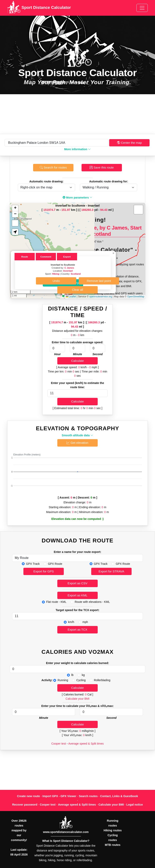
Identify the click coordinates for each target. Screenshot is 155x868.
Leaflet (71, 297)
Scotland (76, 274)
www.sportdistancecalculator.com (66, 832)
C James (69, 268)
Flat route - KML (56, 602)
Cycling (81, 680)
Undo (56, 281)
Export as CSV (77, 583)
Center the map (129, 143)
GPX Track (33, 564)
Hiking (56, 274)
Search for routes (53, 167)
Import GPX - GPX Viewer (59, 796)
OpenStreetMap (136, 297)
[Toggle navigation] (142, 8)
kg (83, 675)
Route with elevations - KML (92, 602)
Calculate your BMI (77, 699)
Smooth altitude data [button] (77, 435)
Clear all (77, 290)
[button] (63, 296)
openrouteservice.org (101, 297)
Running (63, 680)
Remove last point (99, 281)
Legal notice (135, 805)
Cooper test (59, 744)
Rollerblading (102, 680)
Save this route (102, 167)
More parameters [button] (78, 198)
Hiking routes (113, 830)
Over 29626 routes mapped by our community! (19, 830)
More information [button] (77, 149)
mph (85, 622)
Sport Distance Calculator (39, 8)
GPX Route (55, 564)
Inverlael (68, 271)
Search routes (88, 796)
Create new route (28, 796)
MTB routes (113, 845)
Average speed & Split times (86, 744)
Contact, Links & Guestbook (119, 796)
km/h (71, 622)
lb (72, 675)
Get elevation (77, 443)
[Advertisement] (77, 114)
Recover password (25, 805)
